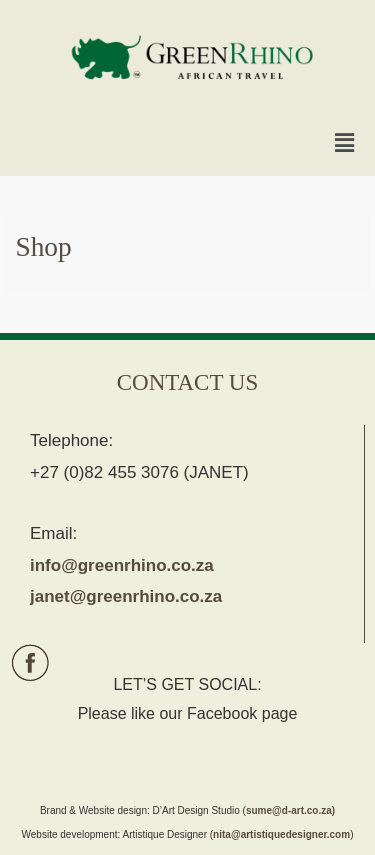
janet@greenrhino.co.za (126, 596)
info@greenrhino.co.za (122, 565)
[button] (345, 144)
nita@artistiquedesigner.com (281, 834)
